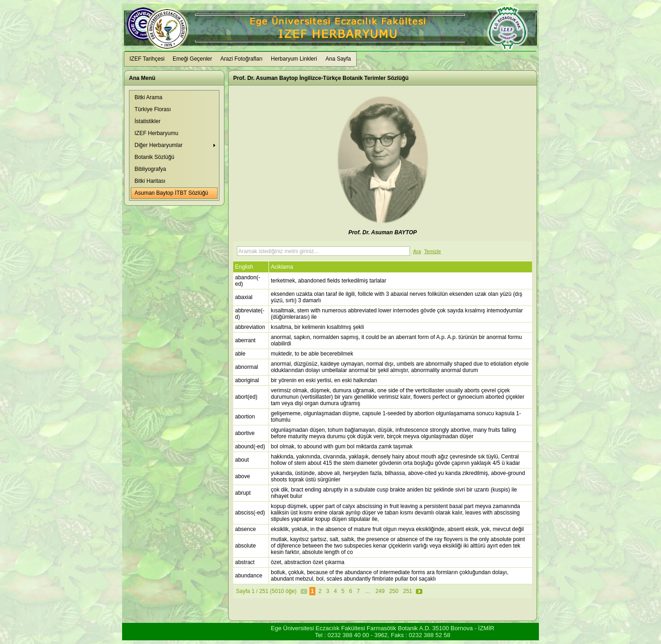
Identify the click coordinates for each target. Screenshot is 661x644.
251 (408, 591)
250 (394, 591)
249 (380, 591)
